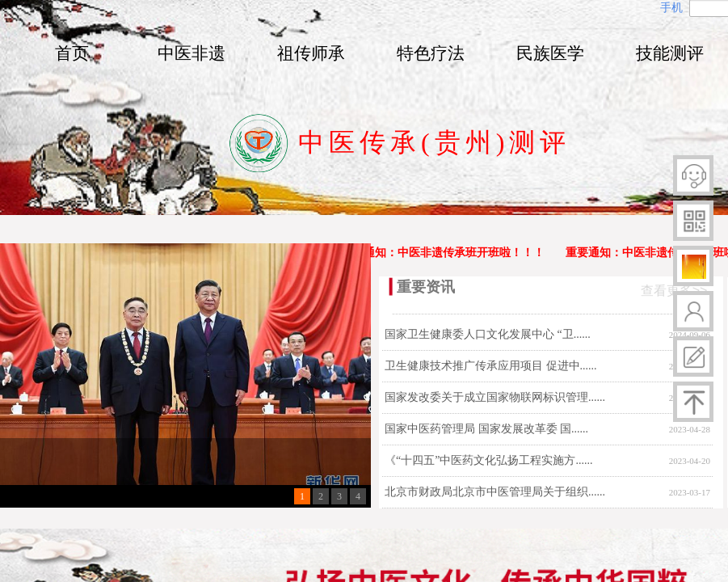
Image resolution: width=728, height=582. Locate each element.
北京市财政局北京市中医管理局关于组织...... (495, 492)
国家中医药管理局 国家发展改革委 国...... (486, 429)
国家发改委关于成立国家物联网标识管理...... (495, 397)
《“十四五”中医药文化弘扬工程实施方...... (488, 460)
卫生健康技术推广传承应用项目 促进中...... (491, 366)
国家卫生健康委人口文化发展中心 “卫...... (488, 334)
